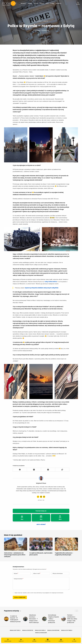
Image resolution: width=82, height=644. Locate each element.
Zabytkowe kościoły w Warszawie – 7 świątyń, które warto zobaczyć (34, 619)
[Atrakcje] (61, 640)
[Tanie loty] (21, 640)
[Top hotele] (48, 640)
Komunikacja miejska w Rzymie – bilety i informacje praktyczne (53, 619)
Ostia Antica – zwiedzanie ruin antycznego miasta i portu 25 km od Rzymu (15, 555)
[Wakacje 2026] (8, 640)
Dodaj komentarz (19, 579)
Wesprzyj (59, 3)
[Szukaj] (78, 3)
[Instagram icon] (41, 497)
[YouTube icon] (44, 497)
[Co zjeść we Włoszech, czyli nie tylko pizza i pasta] (41, 544)
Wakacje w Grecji (40, 630)
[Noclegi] (34, 640)
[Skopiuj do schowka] (62, 470)
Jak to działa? (41, 524)
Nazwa (16, 574)
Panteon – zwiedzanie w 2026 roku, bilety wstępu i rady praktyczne (72, 619)
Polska (30, 3)
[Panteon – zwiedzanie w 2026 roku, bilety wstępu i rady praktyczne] (63, 619)
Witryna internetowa (58, 573)
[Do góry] (74, 640)
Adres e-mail (37, 574)
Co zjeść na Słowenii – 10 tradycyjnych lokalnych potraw (15, 619)
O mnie (52, 3)
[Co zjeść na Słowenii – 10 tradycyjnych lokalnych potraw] (6, 619)
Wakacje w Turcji (15, 630)
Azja (47, 3)
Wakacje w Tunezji (67, 630)
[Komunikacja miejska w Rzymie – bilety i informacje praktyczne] (44, 619)
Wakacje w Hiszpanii (53, 630)
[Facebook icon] (38, 497)
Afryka (42, 3)
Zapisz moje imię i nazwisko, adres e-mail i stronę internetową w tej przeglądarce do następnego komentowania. (39, 593)
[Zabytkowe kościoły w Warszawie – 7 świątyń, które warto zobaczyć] (25, 619)
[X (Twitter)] (34, 470)
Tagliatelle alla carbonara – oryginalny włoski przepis (64, 554)
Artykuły (23, 3)
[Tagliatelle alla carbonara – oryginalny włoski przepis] (66, 544)
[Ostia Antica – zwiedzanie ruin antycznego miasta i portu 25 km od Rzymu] (16, 544)
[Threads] (48, 470)
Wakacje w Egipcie (28, 630)
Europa (36, 3)
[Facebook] (20, 470)
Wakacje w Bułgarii (41, 633)
